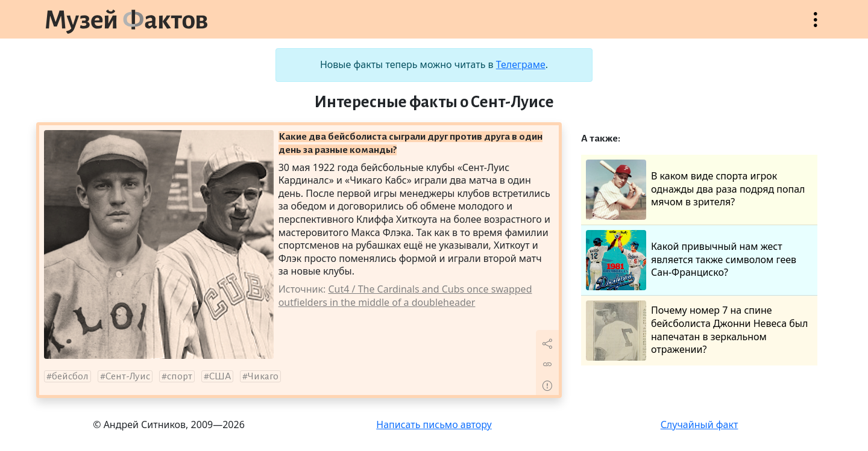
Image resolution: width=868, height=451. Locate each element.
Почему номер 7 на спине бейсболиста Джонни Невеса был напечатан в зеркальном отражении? (697, 331)
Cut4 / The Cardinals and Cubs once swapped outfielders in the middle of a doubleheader (405, 296)
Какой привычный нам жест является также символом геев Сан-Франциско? (691, 260)
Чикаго (263, 376)
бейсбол (70, 376)
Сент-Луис (128, 376)
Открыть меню (816, 26)
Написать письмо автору (434, 425)
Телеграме (521, 64)
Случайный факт (700, 425)
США (220, 376)
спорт (180, 376)
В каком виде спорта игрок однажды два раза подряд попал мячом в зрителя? (696, 190)
